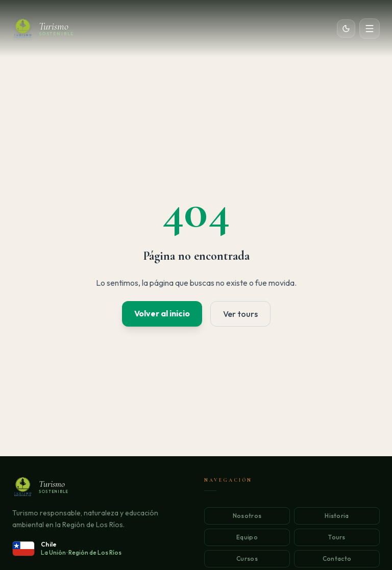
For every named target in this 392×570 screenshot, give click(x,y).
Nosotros (247, 516)
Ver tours (240, 314)
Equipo (247, 537)
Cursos (247, 559)
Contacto (337, 559)
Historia (337, 516)
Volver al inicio (162, 313)
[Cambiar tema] (346, 29)
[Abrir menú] (370, 29)
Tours (337, 537)
